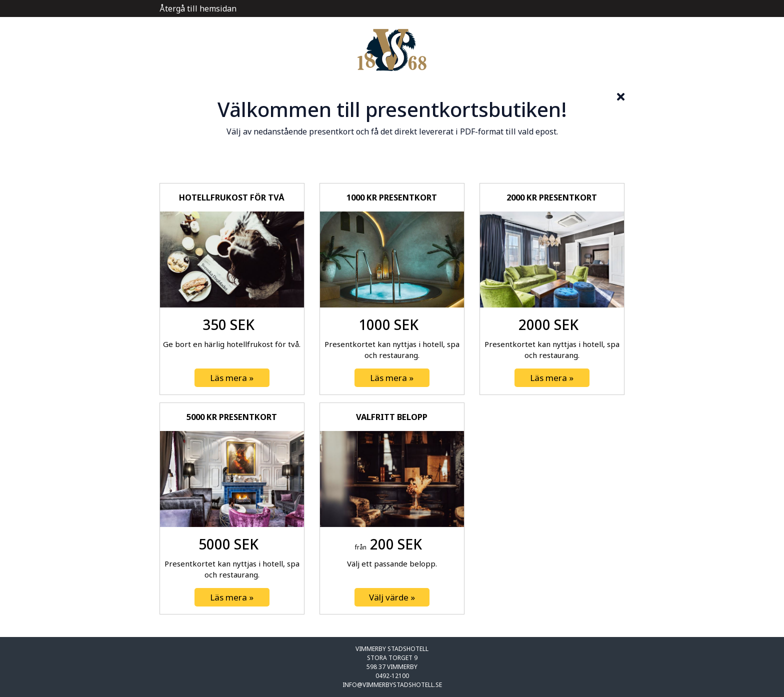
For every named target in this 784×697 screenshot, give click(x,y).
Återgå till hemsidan (198, 8)
